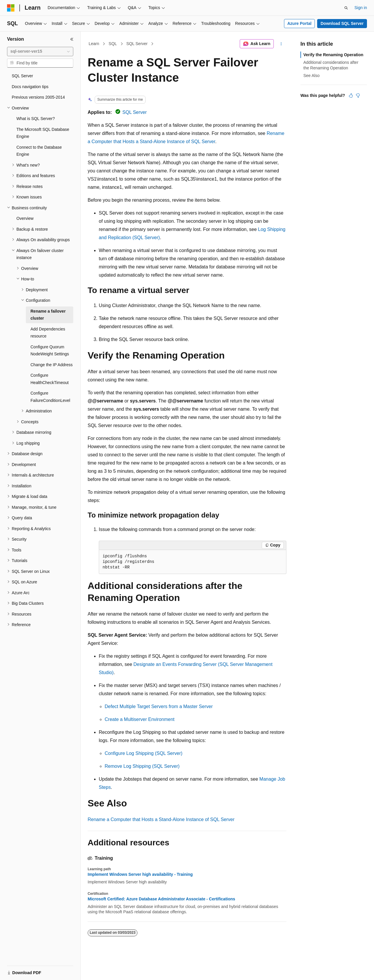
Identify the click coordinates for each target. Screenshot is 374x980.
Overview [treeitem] (25, 218)
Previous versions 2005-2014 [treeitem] (38, 97)
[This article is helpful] (351, 95)
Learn (94, 44)
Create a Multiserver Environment (140, 719)
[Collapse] (72, 39)
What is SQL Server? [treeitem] (36, 119)
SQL (113, 44)
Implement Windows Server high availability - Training (140, 874)
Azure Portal (299, 23)
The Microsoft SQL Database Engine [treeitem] (43, 133)
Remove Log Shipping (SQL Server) (142, 766)
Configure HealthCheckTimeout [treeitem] (50, 379)
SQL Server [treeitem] (22, 76)
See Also (311, 76)
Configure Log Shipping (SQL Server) (143, 753)
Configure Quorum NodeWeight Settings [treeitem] (50, 351)
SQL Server (137, 44)
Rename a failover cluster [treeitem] (48, 315)
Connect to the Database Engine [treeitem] (39, 151)
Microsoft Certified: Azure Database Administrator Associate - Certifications (161, 899)
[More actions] (281, 44)
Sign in (361, 8)
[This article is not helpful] (358, 95)
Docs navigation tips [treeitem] (30, 87)
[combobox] (40, 52)
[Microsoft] (11, 8)
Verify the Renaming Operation (333, 55)
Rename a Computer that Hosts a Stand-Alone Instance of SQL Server (161, 819)
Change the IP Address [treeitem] (52, 365)
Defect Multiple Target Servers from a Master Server (159, 706)
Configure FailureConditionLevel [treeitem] (50, 397)
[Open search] (346, 8)
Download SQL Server (342, 23)
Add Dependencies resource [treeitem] (48, 333)
